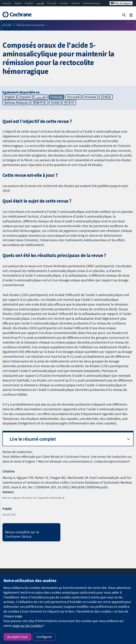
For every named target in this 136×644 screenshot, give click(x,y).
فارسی (40, 3)
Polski (55, 102)
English (18, 3)
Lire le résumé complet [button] (33, 439)
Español (29, 3)
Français (7, 3)
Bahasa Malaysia (92, 3)
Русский (52, 3)
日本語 (106, 97)
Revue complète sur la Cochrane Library (22, 534)
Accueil (7, 25)
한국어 (69, 102)
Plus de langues (121, 3)
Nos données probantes (31, 25)
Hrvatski (64, 3)
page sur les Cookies (27, 626)
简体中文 (39, 102)
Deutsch (76, 3)
